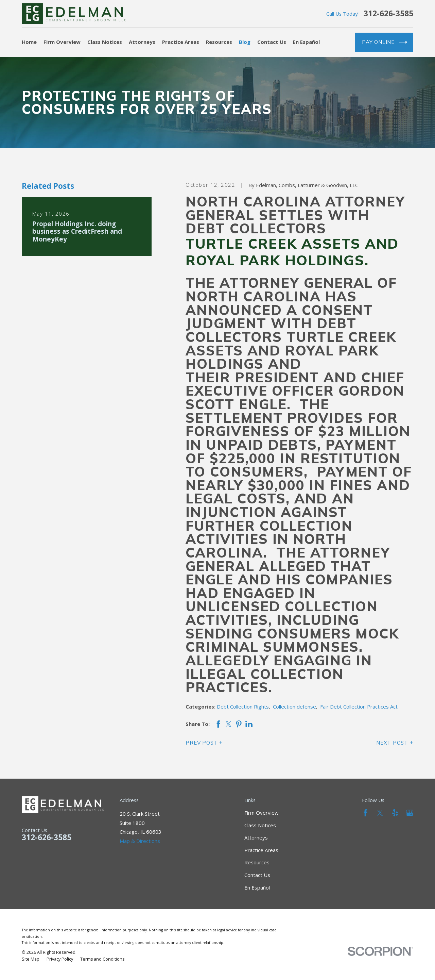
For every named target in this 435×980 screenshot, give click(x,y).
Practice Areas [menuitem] (181, 42)
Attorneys (256, 837)
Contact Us (257, 875)
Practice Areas (261, 850)
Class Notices (260, 825)
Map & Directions (140, 841)
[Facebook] (366, 813)
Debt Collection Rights (243, 707)
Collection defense (294, 707)
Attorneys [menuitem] (142, 42)
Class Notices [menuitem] (105, 42)
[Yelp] (395, 813)
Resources (257, 862)
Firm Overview (262, 813)
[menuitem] (31, 959)
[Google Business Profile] (410, 813)
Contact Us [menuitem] (272, 42)
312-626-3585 (388, 14)
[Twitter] (380, 813)
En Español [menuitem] (306, 42)
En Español (257, 887)
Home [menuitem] (29, 42)
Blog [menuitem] (245, 42)
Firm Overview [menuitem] (62, 42)
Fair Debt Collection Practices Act (359, 707)
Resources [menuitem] (219, 42)
